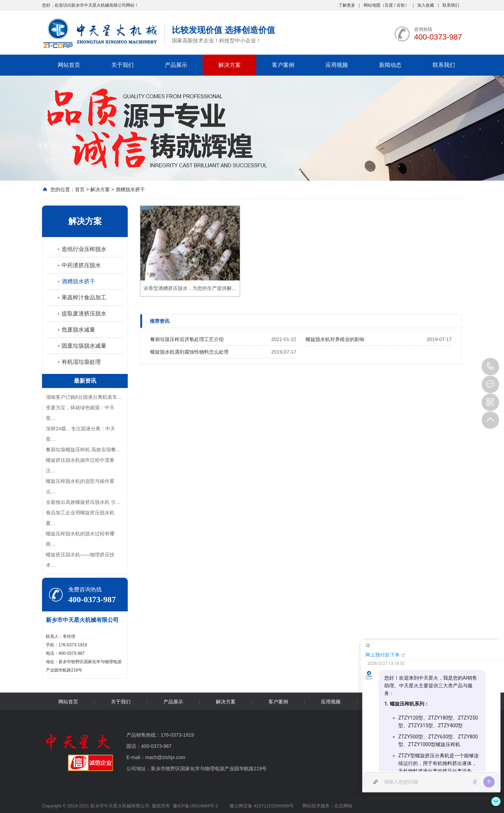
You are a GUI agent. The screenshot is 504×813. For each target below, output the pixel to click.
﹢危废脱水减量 (76, 330)
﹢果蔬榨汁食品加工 (81, 297)
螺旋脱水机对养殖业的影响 (335, 339)
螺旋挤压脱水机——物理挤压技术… (80, 560)
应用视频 (337, 65)
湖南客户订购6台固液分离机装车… (84, 397)
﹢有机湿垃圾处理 (78, 362)
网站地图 (372, 5)
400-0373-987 (490, 367)
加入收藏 (426, 5)
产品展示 (176, 65)
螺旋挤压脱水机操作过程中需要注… (80, 465)
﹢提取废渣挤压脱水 (81, 314)
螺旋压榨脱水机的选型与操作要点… (80, 486)
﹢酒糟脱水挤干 (76, 281)
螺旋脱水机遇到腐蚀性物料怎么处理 (189, 352)
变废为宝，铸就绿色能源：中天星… (80, 413)
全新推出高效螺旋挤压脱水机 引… (83, 502)
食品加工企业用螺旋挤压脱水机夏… (80, 518)
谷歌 (401, 5)
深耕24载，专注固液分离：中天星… (80, 434)
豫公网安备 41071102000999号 (261, 806)
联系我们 (451, 5)
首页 (80, 189)
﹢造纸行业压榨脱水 (81, 249)
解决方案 (230, 65)
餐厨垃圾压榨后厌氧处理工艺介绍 (187, 339)
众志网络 (343, 806)
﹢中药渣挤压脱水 (78, 265)
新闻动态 (390, 65)
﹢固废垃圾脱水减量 (81, 346)
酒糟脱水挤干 (130, 189)
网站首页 (69, 65)
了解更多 (347, 5)
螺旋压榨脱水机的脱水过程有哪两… (80, 539)
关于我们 (122, 65)
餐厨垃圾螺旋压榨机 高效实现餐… (83, 450)
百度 (389, 5)
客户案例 (283, 65)
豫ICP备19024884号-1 (196, 806)
